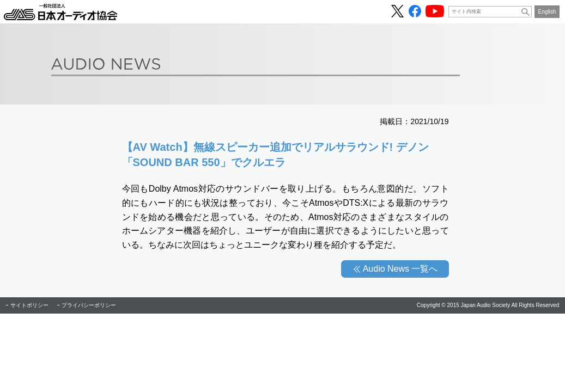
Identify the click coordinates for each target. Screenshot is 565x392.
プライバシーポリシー (89, 305)
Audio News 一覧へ (400, 269)
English (547, 12)
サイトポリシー (29, 305)
